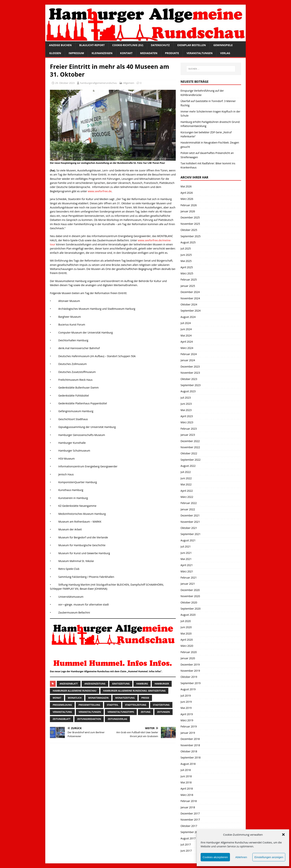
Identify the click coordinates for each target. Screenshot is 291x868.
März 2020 (187, 646)
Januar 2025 (188, 286)
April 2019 (187, 714)
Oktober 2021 (189, 528)
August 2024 (188, 317)
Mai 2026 (186, 186)
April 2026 (187, 193)
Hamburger (162, 684)
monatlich (75, 698)
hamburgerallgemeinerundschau (98, 83)
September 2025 (191, 236)
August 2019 (188, 689)
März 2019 (187, 720)
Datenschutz (160, 45)
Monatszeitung (125, 698)
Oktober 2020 (189, 602)
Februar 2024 (189, 354)
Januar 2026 (188, 211)
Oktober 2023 (189, 379)
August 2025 (188, 242)
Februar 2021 (189, 578)
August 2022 (188, 466)
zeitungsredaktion (89, 719)
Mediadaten (149, 53)
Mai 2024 (186, 335)
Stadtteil (113, 705)
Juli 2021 (186, 546)
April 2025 (187, 267)
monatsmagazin (98, 698)
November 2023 (190, 373)
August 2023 (188, 391)
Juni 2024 (186, 329)
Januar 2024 (188, 360)
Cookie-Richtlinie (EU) (128, 45)
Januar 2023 (188, 435)
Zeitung (145, 712)
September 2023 (191, 385)
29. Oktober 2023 (65, 83)
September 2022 (191, 460)
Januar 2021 (188, 584)
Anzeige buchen (60, 45)
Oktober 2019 (189, 677)
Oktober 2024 (189, 304)
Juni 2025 (186, 255)
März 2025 (187, 273)
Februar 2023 (189, 429)
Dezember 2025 (190, 217)
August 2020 (188, 615)
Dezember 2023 (190, 367)
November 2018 (190, 745)
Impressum (76, 53)
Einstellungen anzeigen (269, 857)
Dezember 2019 (190, 665)
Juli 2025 (186, 248)
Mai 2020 (186, 633)
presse (145, 698)
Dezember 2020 (190, 590)
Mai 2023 (186, 410)
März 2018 (187, 795)
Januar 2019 (188, 733)
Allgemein (129, 83)
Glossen (55, 53)
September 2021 (191, 534)
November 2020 (190, 596)
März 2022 (187, 497)
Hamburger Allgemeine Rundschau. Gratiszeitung (134, 691)
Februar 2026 (189, 205)
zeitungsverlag (117, 719)
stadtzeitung (161, 705)
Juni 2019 (186, 702)
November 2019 (190, 671)
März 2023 (187, 422)
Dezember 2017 (190, 813)
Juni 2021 (186, 553)
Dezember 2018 (190, 739)
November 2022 (190, 447)
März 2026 (187, 199)
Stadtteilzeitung (136, 705)
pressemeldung (62, 705)
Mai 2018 (186, 782)
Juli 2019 (186, 696)
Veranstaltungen (200, 53)
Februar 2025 (189, 280)
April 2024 (187, 342)
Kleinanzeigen (102, 53)
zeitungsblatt (62, 719)
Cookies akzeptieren (215, 857)
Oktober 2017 (189, 826)
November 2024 (190, 298)
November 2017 (190, 820)
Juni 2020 (186, 627)
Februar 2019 (189, 726)
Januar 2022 (188, 509)
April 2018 (187, 789)
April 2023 (187, 416)
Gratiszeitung (121, 684)
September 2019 (191, 683)
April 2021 (187, 565)
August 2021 (188, 540)
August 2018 (188, 764)
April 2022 (187, 491)
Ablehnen (241, 857)
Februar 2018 (189, 801)
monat (57, 698)
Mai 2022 (186, 484)
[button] (283, 835)
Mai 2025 (186, 261)
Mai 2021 (186, 559)
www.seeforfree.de (100, 191)
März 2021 (187, 571)
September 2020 (191, 609)
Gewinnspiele (223, 45)
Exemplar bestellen (191, 45)
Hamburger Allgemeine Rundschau (75, 691)
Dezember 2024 (190, 292)
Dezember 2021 (190, 515)
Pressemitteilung (89, 705)
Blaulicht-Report (92, 45)
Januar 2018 (188, 807)
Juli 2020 (186, 621)
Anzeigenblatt (69, 684)
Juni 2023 (186, 404)
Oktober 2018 (189, 751)
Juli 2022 (186, 472)
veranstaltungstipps (121, 712)
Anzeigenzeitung (95, 684)
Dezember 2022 (190, 441)
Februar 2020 (189, 652)
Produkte (172, 53)
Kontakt (126, 53)
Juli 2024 (186, 323)
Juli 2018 (186, 770)
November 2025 (190, 224)
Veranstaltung (62, 712)
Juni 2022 (186, 478)
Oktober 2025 (189, 230)
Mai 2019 (186, 708)
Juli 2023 (186, 398)
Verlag (225, 53)
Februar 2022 (189, 503)
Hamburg (142, 684)
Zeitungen (164, 712)
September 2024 (191, 311)
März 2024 (187, 348)
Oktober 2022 (189, 453)
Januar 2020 (188, 658)
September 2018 (191, 757)
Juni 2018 (186, 776)
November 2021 (190, 522)
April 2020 (187, 640)
